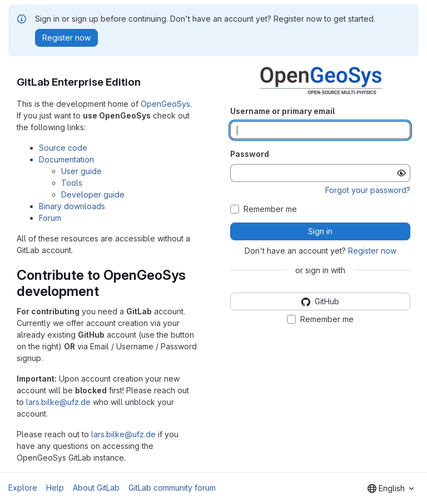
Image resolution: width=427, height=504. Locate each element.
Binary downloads (72, 206)
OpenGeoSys (165, 104)
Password (250, 154)
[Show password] (401, 173)
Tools (72, 183)
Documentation (66, 159)
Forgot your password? (368, 190)
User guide (81, 171)
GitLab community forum (172, 488)
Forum (50, 218)
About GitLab (96, 488)
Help (55, 488)
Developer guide (93, 194)
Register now (372, 251)
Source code (63, 148)
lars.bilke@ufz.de (58, 402)
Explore (23, 488)
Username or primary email (282, 111)
